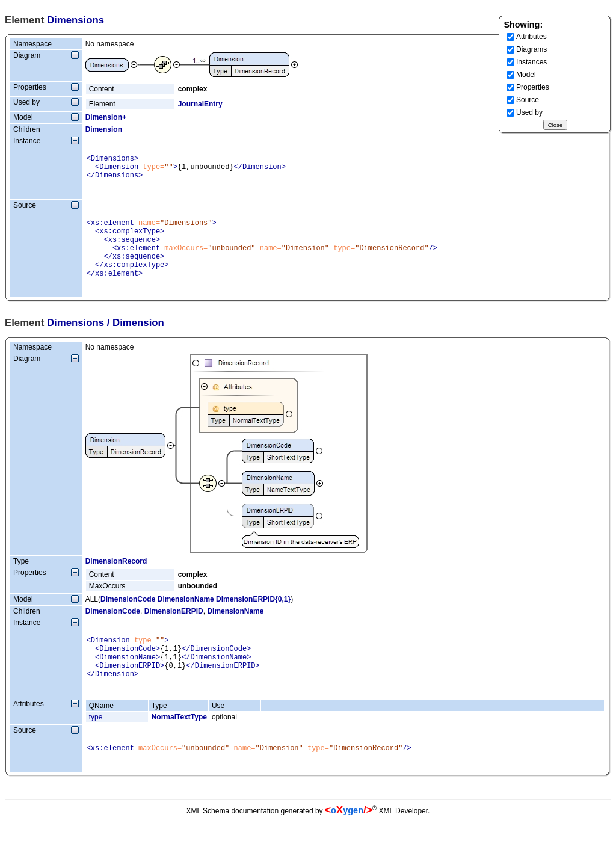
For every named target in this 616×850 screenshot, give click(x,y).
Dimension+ (106, 117)
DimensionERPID (174, 629)
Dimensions (75, 341)
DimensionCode (128, 617)
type (96, 744)
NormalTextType (179, 744)
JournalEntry (200, 104)
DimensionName (186, 617)
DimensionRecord (116, 579)
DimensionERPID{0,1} (253, 617)
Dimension (104, 129)
